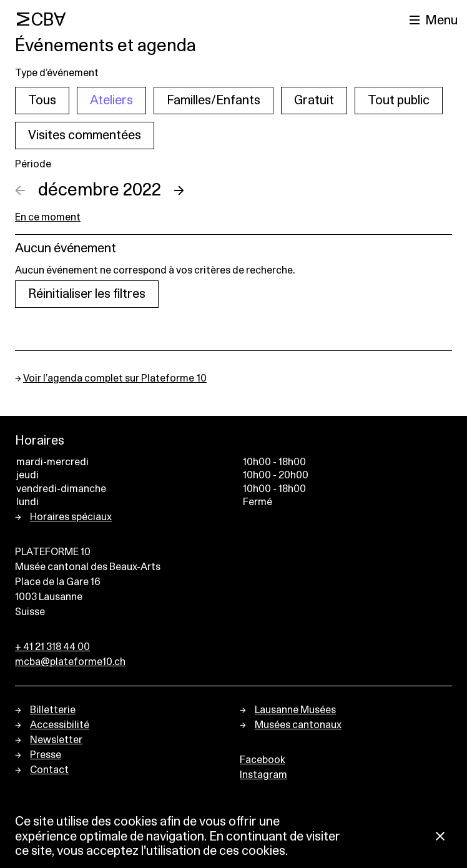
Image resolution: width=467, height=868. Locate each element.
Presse (46, 755)
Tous (42, 101)
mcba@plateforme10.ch (70, 662)
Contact (49, 770)
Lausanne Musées (295, 710)
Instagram (263, 775)
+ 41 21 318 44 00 (52, 647)
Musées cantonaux (298, 725)
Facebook (263, 760)
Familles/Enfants (214, 101)
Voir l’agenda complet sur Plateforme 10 (115, 378)
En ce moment (48, 217)
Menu (441, 21)
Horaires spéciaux (71, 517)
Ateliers (111, 101)
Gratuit (314, 101)
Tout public (399, 101)
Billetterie (53, 710)
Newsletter (56, 740)
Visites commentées (85, 136)
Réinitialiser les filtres (87, 294)
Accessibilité (60, 725)
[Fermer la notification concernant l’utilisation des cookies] (440, 837)
